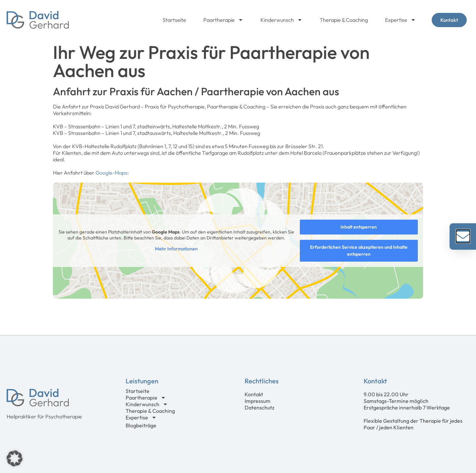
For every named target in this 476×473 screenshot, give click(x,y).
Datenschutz (259, 408)
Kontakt (254, 394)
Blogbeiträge (141, 425)
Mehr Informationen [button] (176, 249)
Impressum (258, 401)
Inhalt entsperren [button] (359, 227)
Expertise (400, 20)
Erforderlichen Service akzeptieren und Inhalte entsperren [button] (359, 251)
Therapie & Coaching (344, 20)
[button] (15, 458)
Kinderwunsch (281, 20)
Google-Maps (111, 173)
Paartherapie (223, 20)
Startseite (174, 20)
